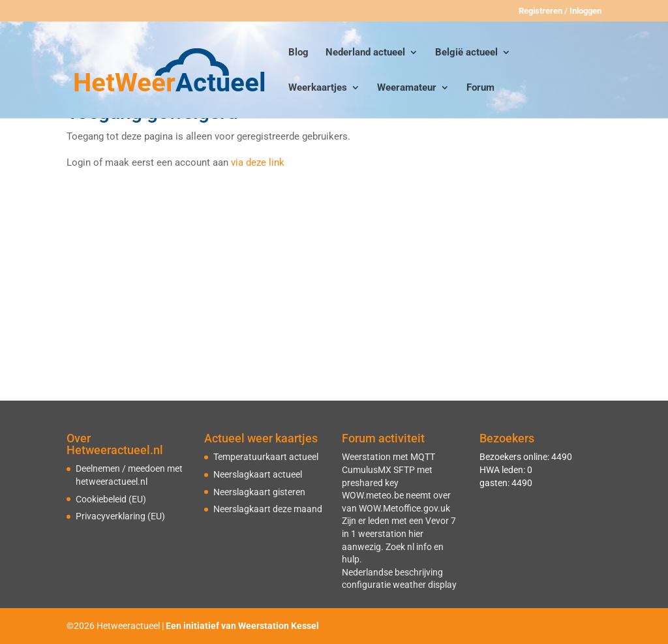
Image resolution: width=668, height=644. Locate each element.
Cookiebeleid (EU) (111, 499)
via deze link (258, 162)
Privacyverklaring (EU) (120, 516)
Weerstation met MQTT (388, 457)
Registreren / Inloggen (560, 11)
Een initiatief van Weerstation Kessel (242, 626)
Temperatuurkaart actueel (266, 457)
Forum (480, 88)
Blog (298, 53)
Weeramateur (407, 88)
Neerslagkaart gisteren (259, 492)
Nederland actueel (365, 53)
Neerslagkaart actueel (258, 474)
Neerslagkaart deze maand (268, 509)
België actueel (466, 53)
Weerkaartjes (318, 88)
